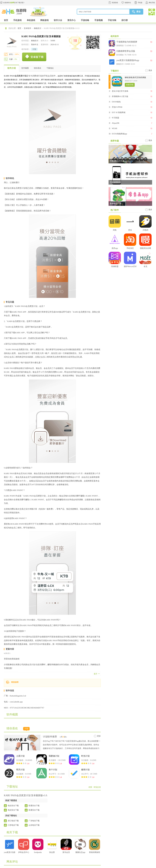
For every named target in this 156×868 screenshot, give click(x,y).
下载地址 (50, 68)
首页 (6, 20)
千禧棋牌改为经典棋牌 (127, 42)
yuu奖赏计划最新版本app (128, 60)
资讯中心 (71, 20)
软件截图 (25, 68)
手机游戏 (17, 20)
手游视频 (99, 20)
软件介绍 (12, 68)
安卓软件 (28, 28)
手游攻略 (85, 20)
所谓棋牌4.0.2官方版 (120, 96)
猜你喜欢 (38, 68)
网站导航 (152, 3)
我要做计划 (54, 756)
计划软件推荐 (50, 737)
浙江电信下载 (13, 821)
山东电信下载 (34, 825)
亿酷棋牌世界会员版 (126, 51)
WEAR (114, 128)
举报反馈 (97, 787)
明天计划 (20, 770)
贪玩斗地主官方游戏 (120, 91)
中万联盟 (115, 118)
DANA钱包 (116, 102)
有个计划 (53, 770)
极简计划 (85, 770)
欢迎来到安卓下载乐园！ (14, 3)
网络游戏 (44, 20)
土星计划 (20, 756)
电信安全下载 (13, 806)
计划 (34, 49)
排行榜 (125, 20)
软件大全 (58, 20)
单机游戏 (31, 20)
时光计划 (85, 756)
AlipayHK (116, 123)
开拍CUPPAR (117, 107)
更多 (99, 736)
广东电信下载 (34, 821)
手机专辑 (112, 20)
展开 (96, 674)
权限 (90, 787)
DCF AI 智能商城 (119, 112)
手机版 (140, 3)
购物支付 (38, 28)
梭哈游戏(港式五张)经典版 (135, 77)
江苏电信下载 (13, 825)
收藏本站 (128, 3)
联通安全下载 (34, 806)
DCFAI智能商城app (119, 134)
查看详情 (130, 85)
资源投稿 (115, 3)
